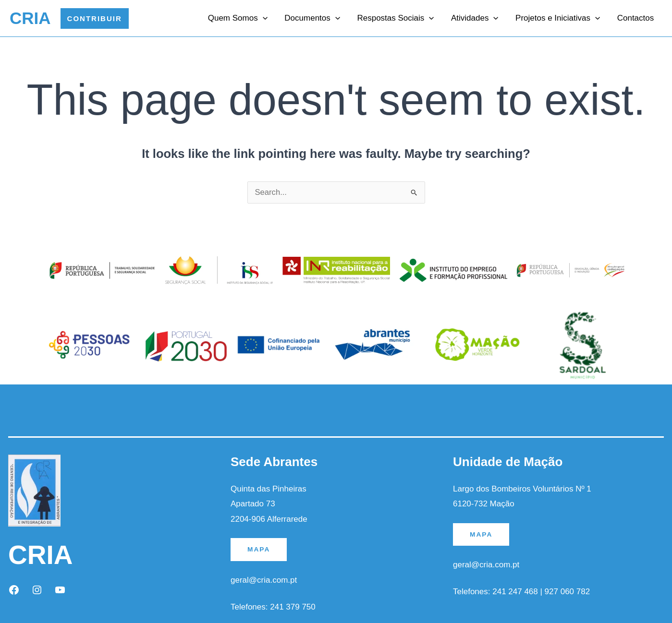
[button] (95, 18)
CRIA (30, 18)
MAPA (259, 550)
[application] (267, 18)
